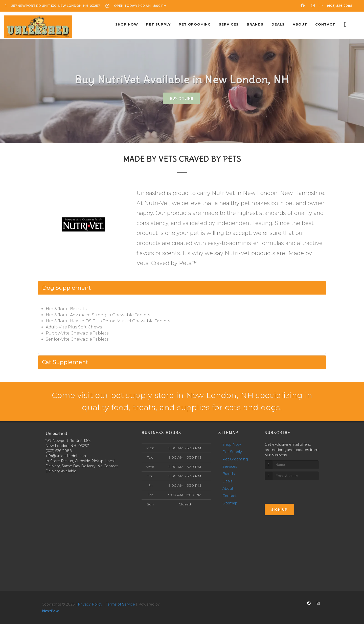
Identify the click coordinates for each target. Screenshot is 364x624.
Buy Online (181, 98)
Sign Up (279, 509)
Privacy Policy (90, 604)
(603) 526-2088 (59, 451)
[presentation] (292, 490)
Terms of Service (120, 604)
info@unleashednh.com (66, 456)
